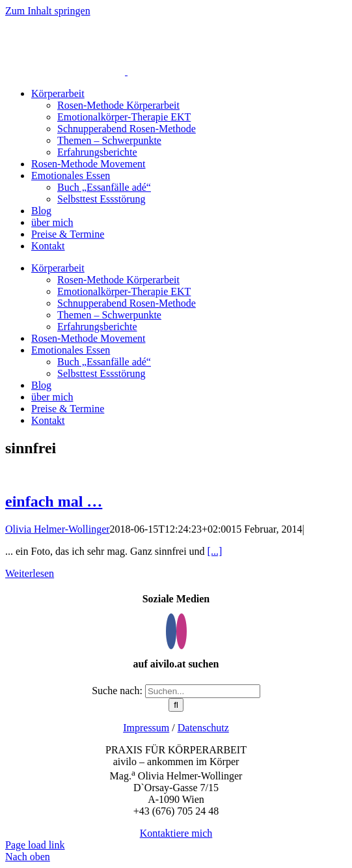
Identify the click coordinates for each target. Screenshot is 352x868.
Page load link (35, 845)
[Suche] (176, 705)
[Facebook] (171, 631)
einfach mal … (54, 501)
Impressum (146, 728)
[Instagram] (182, 631)
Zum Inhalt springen (48, 11)
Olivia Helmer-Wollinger (58, 529)
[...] (215, 551)
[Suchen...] (203, 691)
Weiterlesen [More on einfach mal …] (30, 573)
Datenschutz (203, 728)
